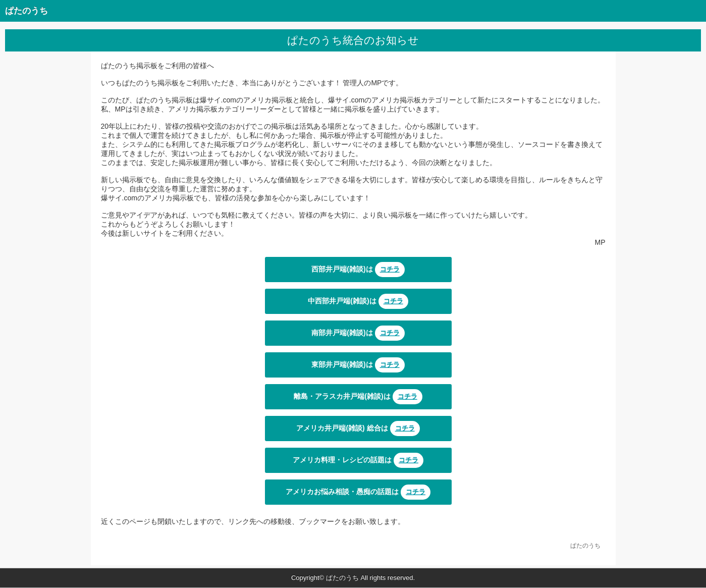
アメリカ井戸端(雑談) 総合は (358, 429)
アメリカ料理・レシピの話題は (358, 460)
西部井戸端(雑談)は (358, 270)
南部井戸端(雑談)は (358, 333)
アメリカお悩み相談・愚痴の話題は (358, 492)
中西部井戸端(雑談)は (358, 301)
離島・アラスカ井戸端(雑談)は (358, 397)
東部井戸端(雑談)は (358, 365)
